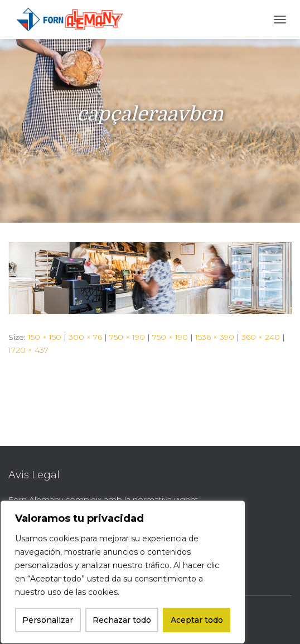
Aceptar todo (197, 620)
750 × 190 (127, 337)
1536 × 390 (215, 337)
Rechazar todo (122, 620)
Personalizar (48, 620)
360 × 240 (261, 337)
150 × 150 (45, 337)
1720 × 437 (28, 350)
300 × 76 (85, 337)
